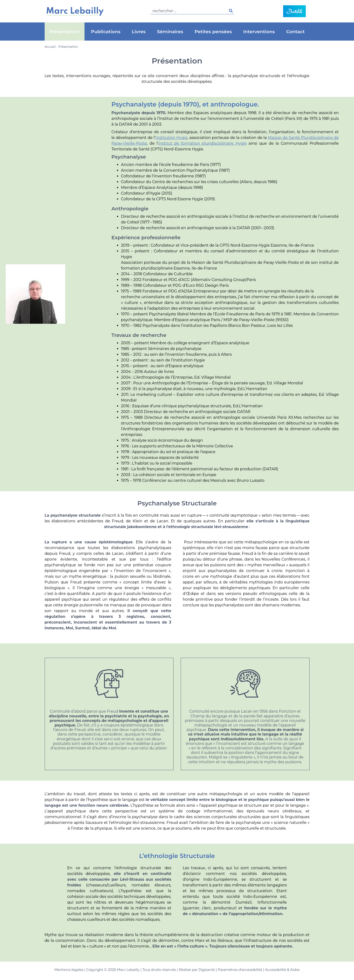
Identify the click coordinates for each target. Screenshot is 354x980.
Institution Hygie (171, 138)
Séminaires (170, 32)
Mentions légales (69, 970)
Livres (139, 32)
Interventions (259, 32)
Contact (296, 32)
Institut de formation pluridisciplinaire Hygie (202, 143)
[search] (192, 11)
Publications (106, 32)
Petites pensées (213, 32)
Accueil (50, 47)
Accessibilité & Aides (282, 970)
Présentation (65, 32)
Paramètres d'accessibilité (240, 970)
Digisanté (207, 970)
